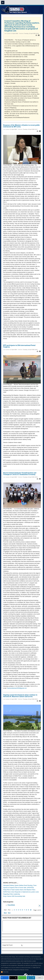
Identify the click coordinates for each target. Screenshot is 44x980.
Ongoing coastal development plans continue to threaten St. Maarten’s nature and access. (20, 696)
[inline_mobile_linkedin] (31, 978)
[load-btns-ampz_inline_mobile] (40, 978)
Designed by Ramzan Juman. (21, 970)
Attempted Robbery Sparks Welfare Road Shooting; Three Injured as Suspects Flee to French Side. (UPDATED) (20, 887)
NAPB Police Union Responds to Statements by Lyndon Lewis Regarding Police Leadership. (21, 893)
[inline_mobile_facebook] (5, 978)
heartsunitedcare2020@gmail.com (17, 688)
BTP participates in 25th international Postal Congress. (19, 346)
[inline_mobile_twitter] (13, 978)
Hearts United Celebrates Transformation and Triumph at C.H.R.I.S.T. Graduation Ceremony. (20, 474)
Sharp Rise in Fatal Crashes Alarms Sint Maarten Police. (19, 890)
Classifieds (11, 905)
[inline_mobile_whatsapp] (22, 978)
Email (39, 35)
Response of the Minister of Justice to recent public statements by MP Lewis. (22, 126)
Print (36, 35)
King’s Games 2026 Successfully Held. (14, 896)
